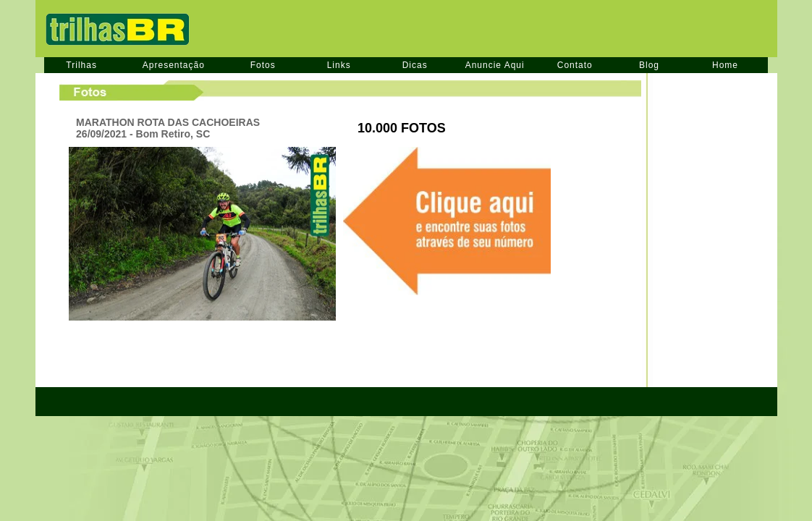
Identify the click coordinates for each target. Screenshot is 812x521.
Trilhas (81, 65)
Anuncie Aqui (495, 65)
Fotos (263, 65)
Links (339, 65)
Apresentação (174, 65)
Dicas (415, 65)
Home (725, 65)
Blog (649, 65)
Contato (575, 65)
